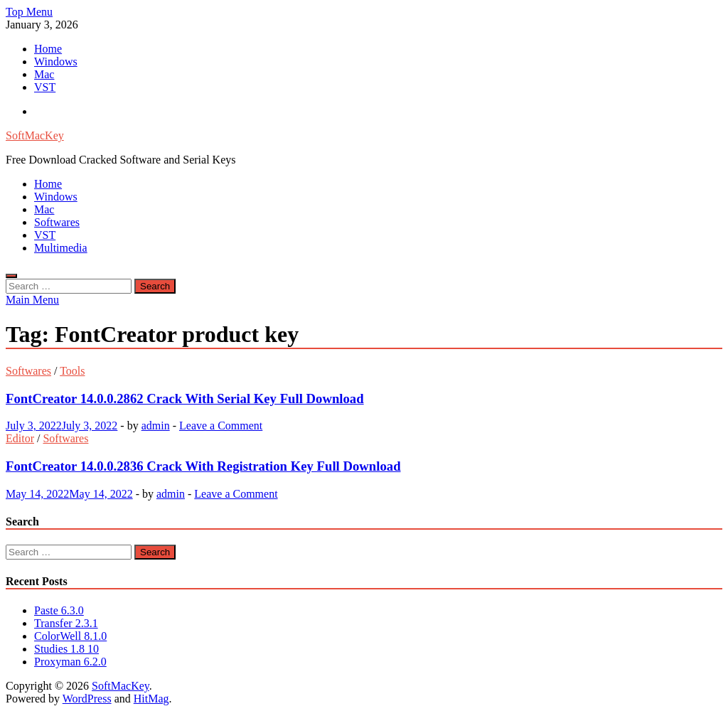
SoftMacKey (35, 135)
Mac (44, 74)
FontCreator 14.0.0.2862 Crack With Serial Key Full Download (185, 399)
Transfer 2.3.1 (66, 623)
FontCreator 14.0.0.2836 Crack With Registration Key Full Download (203, 466)
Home (48, 49)
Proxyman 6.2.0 (70, 662)
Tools (72, 371)
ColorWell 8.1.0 (70, 636)
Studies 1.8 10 (66, 649)
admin (156, 426)
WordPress (87, 699)
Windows (56, 62)
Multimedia (61, 248)
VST (45, 87)
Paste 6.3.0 (59, 610)
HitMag (151, 699)
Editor (20, 438)
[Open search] (11, 276)
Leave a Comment (221, 426)
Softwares (57, 222)
